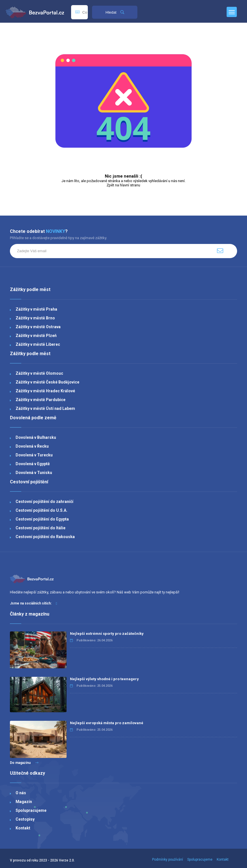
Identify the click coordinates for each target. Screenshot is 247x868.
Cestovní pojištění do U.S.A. (41, 510)
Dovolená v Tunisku (34, 473)
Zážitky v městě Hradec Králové (45, 391)
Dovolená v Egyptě (33, 464)
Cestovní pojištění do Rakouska (45, 537)
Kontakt (23, 828)
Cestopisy (25, 819)
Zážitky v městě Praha (36, 309)
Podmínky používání (168, 859)
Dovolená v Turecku (34, 455)
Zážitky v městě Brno (35, 318)
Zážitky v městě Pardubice (41, 400)
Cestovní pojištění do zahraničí (44, 502)
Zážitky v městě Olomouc (39, 373)
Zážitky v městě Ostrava (38, 327)
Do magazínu (24, 763)
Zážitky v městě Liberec (38, 344)
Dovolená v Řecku (32, 446)
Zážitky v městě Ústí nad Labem (45, 408)
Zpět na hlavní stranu (123, 185)
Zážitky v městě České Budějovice (47, 382)
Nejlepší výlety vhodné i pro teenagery (104, 679)
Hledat (115, 12)
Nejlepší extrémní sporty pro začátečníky (107, 634)
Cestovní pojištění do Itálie (41, 528)
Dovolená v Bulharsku (36, 437)
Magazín (24, 802)
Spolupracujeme (31, 810)
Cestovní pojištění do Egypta (42, 519)
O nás (21, 793)
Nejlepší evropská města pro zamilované (107, 723)
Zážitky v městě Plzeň (36, 336)
